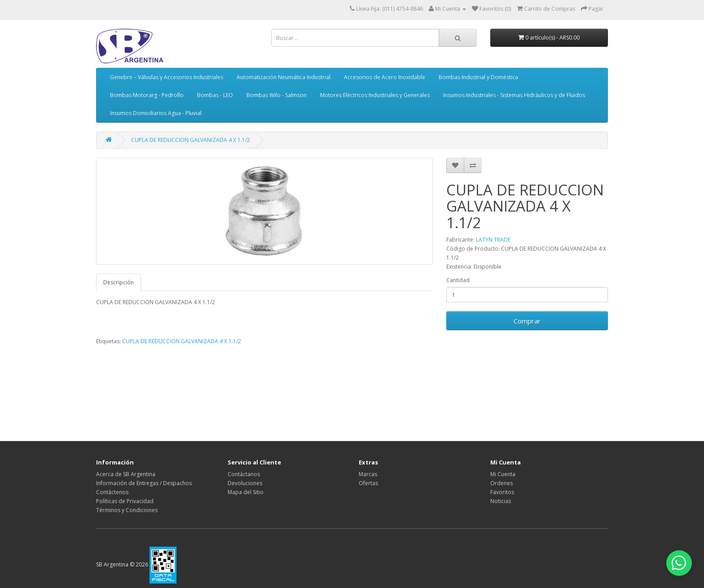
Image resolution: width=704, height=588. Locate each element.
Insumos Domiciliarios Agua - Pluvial (156, 113)
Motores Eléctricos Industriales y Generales (375, 95)
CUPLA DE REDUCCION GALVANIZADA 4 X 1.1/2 (191, 140)
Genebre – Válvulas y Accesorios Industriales (167, 77)
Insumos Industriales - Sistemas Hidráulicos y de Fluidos (514, 95)
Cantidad (458, 280)
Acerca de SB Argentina (126, 474)
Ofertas (368, 483)
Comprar (527, 321)
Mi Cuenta (503, 474)
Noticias (501, 501)
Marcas (368, 474)
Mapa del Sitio (246, 492)
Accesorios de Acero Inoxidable (385, 77)
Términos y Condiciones (127, 510)
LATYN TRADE (493, 240)
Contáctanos (244, 474)
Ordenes (502, 483)
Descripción (119, 282)
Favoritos (502, 492)
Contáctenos (112, 492)
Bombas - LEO (215, 95)
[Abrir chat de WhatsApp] (677, 561)
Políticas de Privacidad (125, 501)
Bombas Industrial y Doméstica (478, 77)
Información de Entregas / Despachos (144, 483)
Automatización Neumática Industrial (284, 77)
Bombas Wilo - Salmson (277, 95)
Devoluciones (245, 483)
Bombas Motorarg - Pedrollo (147, 95)
